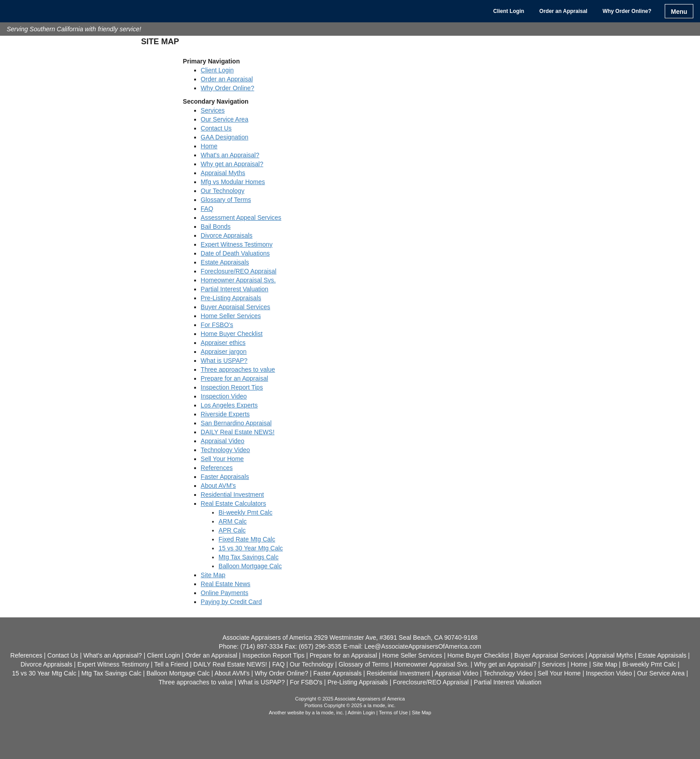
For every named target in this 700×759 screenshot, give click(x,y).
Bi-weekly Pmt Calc (246, 512)
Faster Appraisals (225, 477)
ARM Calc (233, 521)
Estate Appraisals (225, 262)
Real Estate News (226, 584)
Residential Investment (233, 495)
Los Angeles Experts (229, 405)
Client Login (509, 11)
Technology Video (225, 450)
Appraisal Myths (223, 173)
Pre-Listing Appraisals (231, 298)
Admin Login (361, 713)
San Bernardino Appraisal (236, 423)
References (217, 468)
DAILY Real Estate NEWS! (238, 432)
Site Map (213, 575)
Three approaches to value (238, 369)
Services (213, 110)
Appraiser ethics (223, 343)
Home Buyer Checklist (232, 334)
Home (209, 146)
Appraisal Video (223, 441)
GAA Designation (225, 137)
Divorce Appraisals (227, 235)
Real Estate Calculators (233, 503)
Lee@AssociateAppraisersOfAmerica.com (423, 646)
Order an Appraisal (563, 11)
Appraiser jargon (224, 352)
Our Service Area (225, 119)
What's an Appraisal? (230, 155)
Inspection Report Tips (232, 387)
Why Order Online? (627, 11)
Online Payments (225, 593)
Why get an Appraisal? (232, 164)
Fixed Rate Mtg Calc (247, 539)
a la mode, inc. (328, 713)
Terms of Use (394, 713)
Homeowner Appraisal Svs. (238, 280)
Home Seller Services (231, 316)
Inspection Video (224, 396)
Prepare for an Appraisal (235, 378)
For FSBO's (217, 325)
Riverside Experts (225, 414)
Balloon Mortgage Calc (250, 566)
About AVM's (219, 486)
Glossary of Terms (226, 200)
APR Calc (232, 530)
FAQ (207, 209)
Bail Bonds (216, 226)
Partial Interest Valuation (235, 289)
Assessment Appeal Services (241, 218)
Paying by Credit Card (231, 602)
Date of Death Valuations (235, 253)
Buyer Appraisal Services (236, 307)
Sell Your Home (223, 459)
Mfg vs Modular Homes (233, 182)
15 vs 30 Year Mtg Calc (251, 548)
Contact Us (216, 128)
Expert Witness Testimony (237, 244)
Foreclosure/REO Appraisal (239, 271)
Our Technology (223, 191)
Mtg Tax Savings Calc (249, 557)
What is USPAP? (224, 361)
